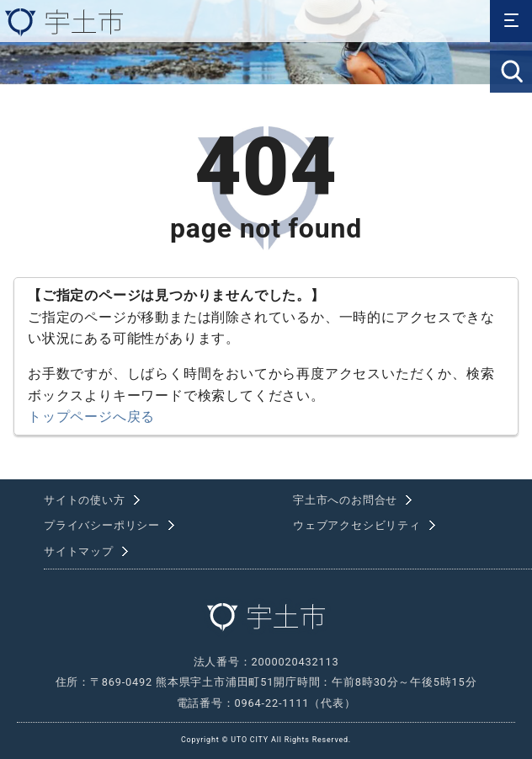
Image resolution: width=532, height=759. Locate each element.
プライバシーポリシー (102, 525)
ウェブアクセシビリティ (357, 525)
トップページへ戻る (91, 417)
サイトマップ (79, 551)
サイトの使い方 (85, 500)
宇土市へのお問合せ (345, 500)
